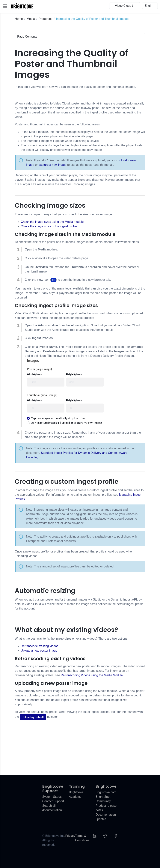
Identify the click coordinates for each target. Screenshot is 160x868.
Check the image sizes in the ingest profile (49, 226)
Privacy (70, 836)
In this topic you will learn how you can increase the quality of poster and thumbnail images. (75, 87)
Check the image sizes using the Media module (52, 222)
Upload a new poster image (39, 651)
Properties (45, 19)
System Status (52, 797)
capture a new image (53, 165)
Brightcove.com (106, 792)
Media (31, 19)
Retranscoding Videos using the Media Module (92, 675)
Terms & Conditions (82, 838)
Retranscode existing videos (40, 646)
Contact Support (53, 801)
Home (19, 19)
